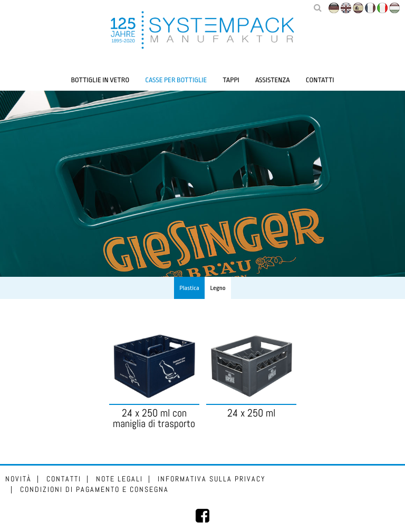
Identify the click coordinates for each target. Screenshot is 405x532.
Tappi (231, 80)
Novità (18, 479)
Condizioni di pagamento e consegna (94, 489)
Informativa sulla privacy (212, 479)
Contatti (320, 80)
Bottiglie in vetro (100, 80)
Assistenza (273, 80)
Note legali (119, 479)
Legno (218, 288)
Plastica (189, 288)
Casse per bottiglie (176, 80)
